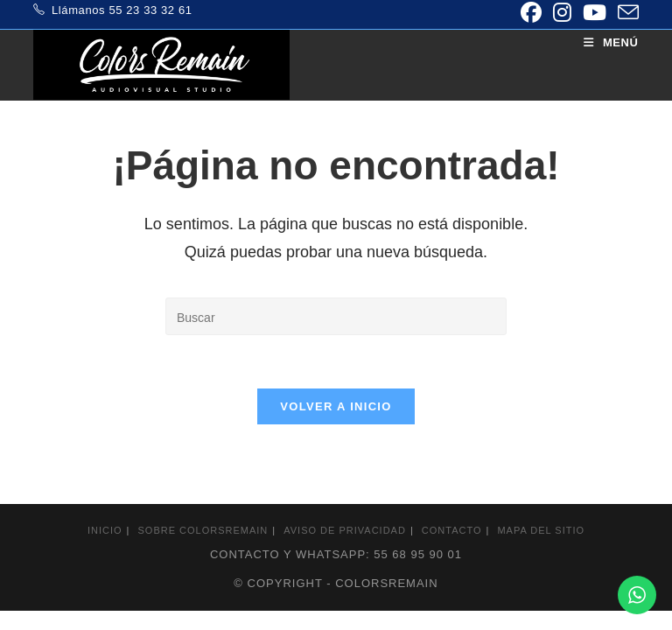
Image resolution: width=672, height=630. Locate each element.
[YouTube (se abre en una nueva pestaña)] (594, 12)
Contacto (452, 530)
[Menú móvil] (611, 42)
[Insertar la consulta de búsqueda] (336, 316)
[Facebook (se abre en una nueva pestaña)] (531, 12)
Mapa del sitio (541, 530)
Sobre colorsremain (203, 530)
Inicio (105, 530)
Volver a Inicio (336, 406)
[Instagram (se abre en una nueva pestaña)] (562, 12)
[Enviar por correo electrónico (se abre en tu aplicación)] (625, 12)
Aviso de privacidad (345, 530)
